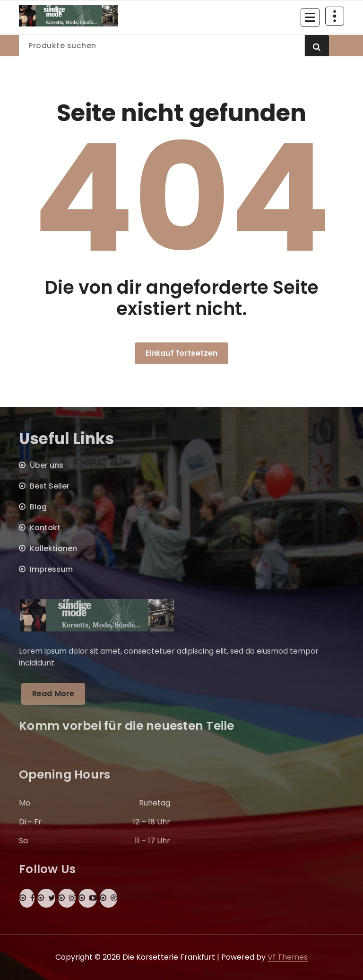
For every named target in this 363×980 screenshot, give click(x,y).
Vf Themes (288, 957)
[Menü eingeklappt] (310, 17)
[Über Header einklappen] (335, 16)
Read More (53, 694)
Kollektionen (53, 548)
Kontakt (45, 528)
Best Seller (50, 486)
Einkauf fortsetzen (182, 353)
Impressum (51, 569)
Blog (38, 507)
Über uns (47, 465)
